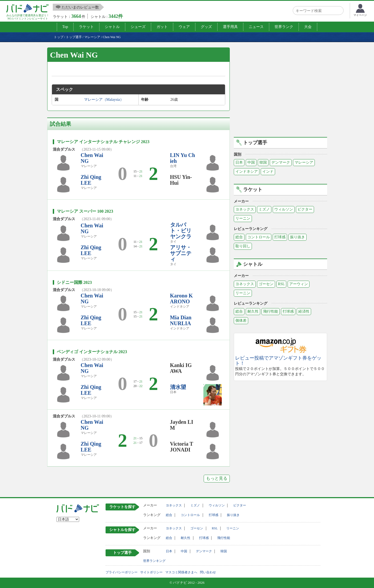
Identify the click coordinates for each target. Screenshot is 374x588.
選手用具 (230, 27)
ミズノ (264, 209)
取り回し (243, 246)
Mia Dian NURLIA (181, 320)
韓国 (263, 162)
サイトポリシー (151, 572)
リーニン (243, 218)
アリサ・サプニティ (181, 253)
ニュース (256, 27)
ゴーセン (266, 284)
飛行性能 (271, 311)
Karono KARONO (182, 299)
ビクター (305, 209)
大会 (308, 27)
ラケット (86, 27)
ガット (162, 27)
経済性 (304, 311)
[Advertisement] (280, 91)
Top (65, 27)
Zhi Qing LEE (91, 180)
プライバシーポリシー (122, 572)
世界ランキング (154, 561)
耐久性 (253, 311)
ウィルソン (284, 209)
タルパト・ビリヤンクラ (181, 231)
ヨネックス (245, 209)
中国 (251, 162)
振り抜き (297, 237)
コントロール (259, 237)
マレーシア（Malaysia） (104, 100)
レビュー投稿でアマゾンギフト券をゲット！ (278, 361)
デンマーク (281, 162)
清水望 (178, 387)
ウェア (184, 27)
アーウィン (299, 284)
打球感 (280, 237)
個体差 (241, 321)
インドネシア (247, 172)
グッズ (206, 27)
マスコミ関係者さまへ (181, 572)
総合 (239, 237)
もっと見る (217, 478)
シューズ (138, 27)
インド (268, 172)
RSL (281, 284)
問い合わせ (208, 572)
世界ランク (284, 27)
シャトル (112, 27)
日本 (239, 162)
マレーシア (304, 162)
